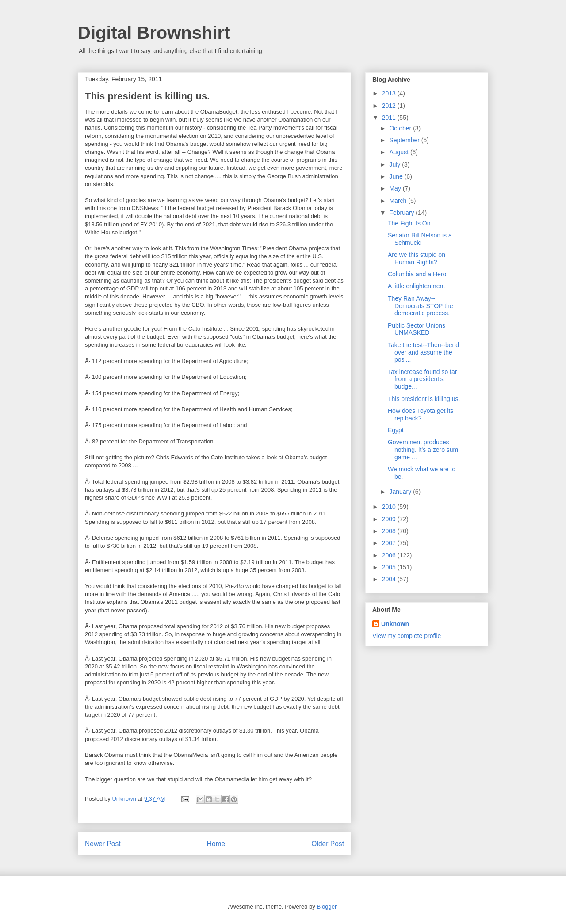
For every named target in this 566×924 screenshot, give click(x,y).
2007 (390, 543)
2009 (390, 519)
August (400, 152)
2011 (390, 118)
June (397, 176)
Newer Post (103, 844)
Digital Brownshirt (154, 33)
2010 (390, 507)
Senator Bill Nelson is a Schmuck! (420, 239)
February (402, 213)
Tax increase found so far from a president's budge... (422, 379)
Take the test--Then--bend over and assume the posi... (423, 352)
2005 (390, 567)
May (396, 188)
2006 (390, 555)
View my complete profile (407, 636)
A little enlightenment (416, 286)
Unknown (395, 624)
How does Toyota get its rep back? (421, 414)
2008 (390, 531)
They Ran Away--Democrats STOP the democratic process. (421, 306)
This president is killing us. (424, 399)
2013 (390, 93)
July (396, 164)
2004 (390, 579)
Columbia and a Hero (417, 274)
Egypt (396, 430)
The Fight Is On (409, 223)
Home (216, 844)
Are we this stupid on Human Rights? (417, 258)
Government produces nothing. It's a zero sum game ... (423, 450)
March (399, 201)
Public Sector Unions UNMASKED (417, 329)
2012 (390, 106)
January (401, 492)
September (405, 140)
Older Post (328, 844)
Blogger (326, 907)
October (401, 128)
